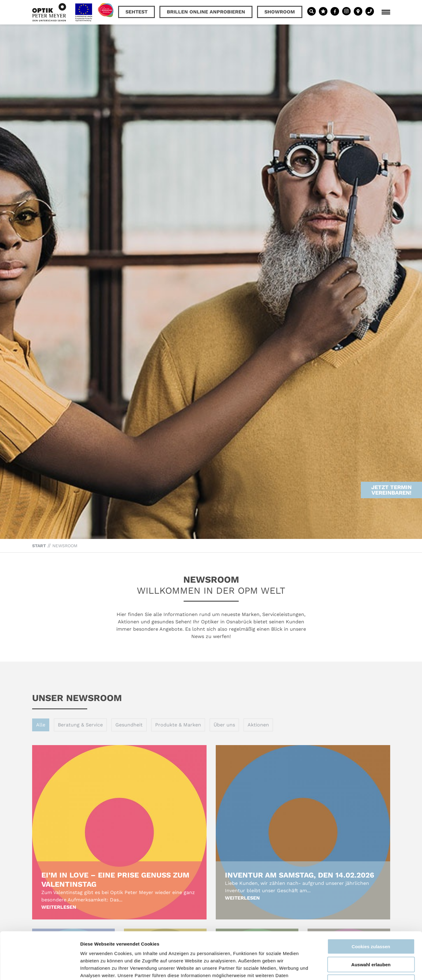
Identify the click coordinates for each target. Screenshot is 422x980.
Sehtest (136, 12)
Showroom (280, 12)
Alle (41, 725)
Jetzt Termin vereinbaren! (391, 461)
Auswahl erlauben (371, 917)
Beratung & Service (80, 725)
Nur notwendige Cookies (371, 935)
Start (39, 546)
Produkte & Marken (178, 725)
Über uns (224, 725)
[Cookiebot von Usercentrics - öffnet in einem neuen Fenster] (40, 968)
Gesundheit (129, 725)
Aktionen (258, 725)
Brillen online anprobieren (206, 12)
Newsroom (65, 546)
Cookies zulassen (371, 899)
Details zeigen (325, 968)
